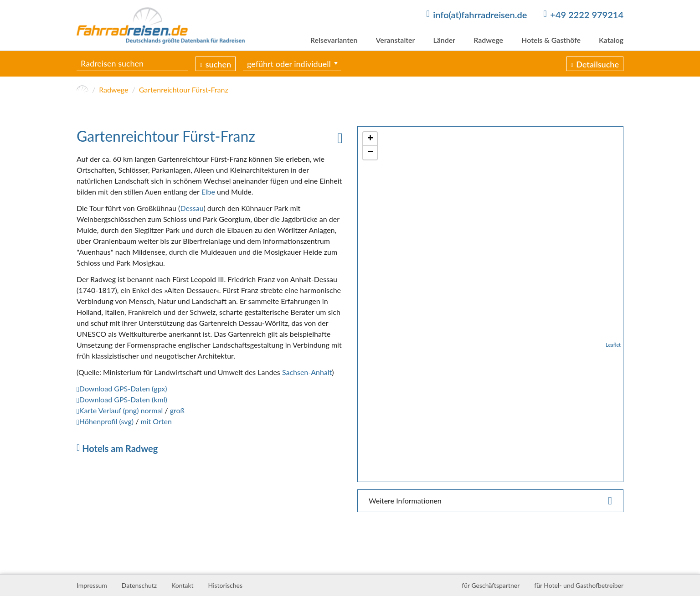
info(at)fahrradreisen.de (480, 15)
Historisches (225, 585)
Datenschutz (139, 585)
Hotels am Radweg (120, 448)
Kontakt (183, 585)
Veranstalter (395, 40)
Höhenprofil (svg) (106, 421)
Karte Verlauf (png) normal (121, 410)
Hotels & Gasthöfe (551, 40)
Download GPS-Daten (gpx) (123, 388)
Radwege (488, 40)
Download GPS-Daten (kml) (123, 399)
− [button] (370, 153)
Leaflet (613, 345)
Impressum (92, 585)
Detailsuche (597, 64)
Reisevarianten (334, 40)
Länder (444, 40)
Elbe (208, 192)
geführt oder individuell (289, 64)
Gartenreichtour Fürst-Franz (184, 90)
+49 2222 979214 (587, 15)
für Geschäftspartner (491, 585)
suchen (218, 64)
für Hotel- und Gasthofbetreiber (579, 585)
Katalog (611, 40)
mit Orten (156, 421)
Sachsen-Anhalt (307, 372)
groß (177, 410)
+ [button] (370, 139)
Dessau (192, 208)
